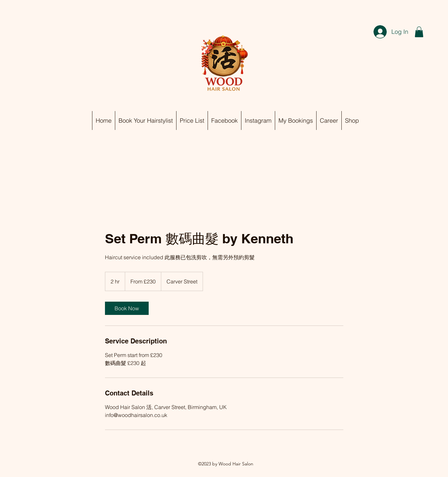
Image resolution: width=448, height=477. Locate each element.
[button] (419, 32)
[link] (127, 308)
